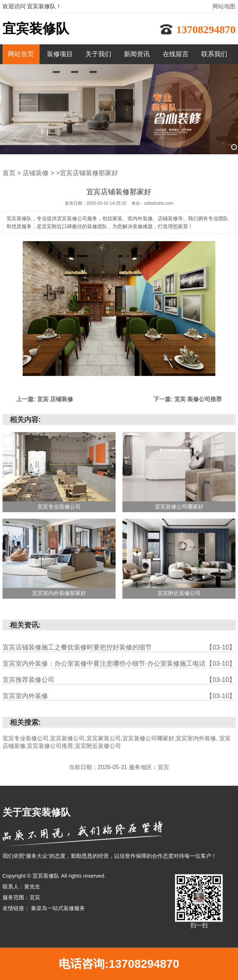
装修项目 (60, 54)
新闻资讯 (137, 54)
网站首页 (21, 54)
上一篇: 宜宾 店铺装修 (45, 399)
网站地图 (224, 6)
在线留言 (176, 54)
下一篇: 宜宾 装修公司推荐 (188, 399)
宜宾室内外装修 (119, 696)
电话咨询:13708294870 (119, 964)
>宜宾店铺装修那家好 (87, 173)
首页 (9, 173)
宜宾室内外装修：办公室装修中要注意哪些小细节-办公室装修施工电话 (119, 664)
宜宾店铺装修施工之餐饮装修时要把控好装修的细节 (119, 647)
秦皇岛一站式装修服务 (58, 908)
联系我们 (214, 54)
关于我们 (98, 54)
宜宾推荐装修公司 (119, 680)
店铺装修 (36, 173)
